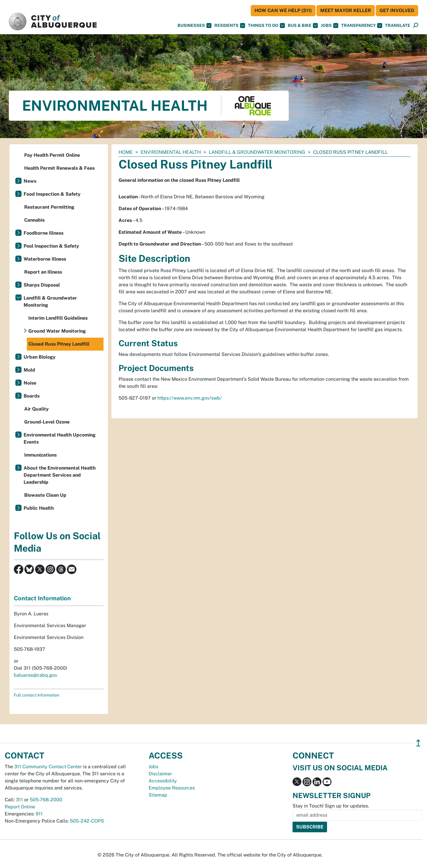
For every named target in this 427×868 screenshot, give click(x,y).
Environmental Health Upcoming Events (60, 438)
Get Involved (397, 10)
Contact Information (42, 598)
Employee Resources (172, 788)
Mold (29, 370)
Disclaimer (160, 774)
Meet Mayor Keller (346, 10)
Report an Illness (43, 272)
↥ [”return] (418, 743)
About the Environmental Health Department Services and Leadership (60, 475)
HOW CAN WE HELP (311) (283, 10)
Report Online (20, 807)
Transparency (362, 26)
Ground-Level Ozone (47, 422)
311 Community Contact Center (48, 767)
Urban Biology (40, 357)
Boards (32, 396)
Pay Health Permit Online (52, 155)
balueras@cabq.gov (36, 675)
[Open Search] (416, 26)
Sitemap (158, 795)
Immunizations (40, 455)
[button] (398, 26)
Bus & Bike (303, 26)
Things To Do (266, 26)
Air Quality (36, 409)
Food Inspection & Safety (52, 194)
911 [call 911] (39, 814)
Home (126, 152)
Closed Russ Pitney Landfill (59, 344)
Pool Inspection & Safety (51, 246)
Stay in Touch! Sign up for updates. (331, 806)
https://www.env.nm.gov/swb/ (190, 398)
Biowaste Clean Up (45, 495)
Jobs (330, 26)
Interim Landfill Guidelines (58, 318)
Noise (30, 383)
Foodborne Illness (43, 233)
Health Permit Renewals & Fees (59, 168)
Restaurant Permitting (49, 207)
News (30, 181)
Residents (230, 26)
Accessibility (163, 781)
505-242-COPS (87, 821)
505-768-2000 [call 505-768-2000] (46, 800)
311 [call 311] (19, 800)
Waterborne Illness (45, 259)
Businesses (194, 26)
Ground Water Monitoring (57, 331)
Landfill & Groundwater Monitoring (257, 152)
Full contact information (37, 695)
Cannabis (34, 220)
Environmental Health (171, 152)
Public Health (39, 508)
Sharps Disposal (42, 285)
